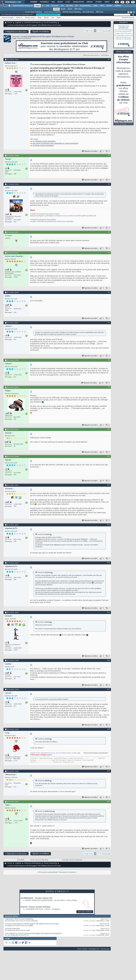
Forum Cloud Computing (34, 12)
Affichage (104, 55)
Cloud (37, 6)
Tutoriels (44, 2)
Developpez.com (94, 949)
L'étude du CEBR (44, 118)
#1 (109, 59)
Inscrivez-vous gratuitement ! (48, 15)
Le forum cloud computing (43, 146)
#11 (108, 456)
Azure (70, 9)
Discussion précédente (48, 872)
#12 (108, 485)
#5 (109, 253)
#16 (108, 660)
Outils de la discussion (91, 55)
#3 (109, 184)
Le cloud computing (12, 929)
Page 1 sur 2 (89, 31)
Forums (33, 2)
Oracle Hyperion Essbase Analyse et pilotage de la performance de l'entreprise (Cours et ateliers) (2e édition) (56, 215)
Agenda (46, 18)
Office (102, 6)
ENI (95, 216)
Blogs (60, 2)
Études (98, 2)
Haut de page (105, 949)
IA (43, 6)
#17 (108, 689)
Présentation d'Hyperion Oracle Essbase (43, 220)
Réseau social (29, 18)
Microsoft (55, 6)
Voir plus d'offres (85, 912)
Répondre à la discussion (16, 32)
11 (103, 383)
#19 (108, 771)
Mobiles (109, 6)
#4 (109, 232)
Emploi (89, 2)
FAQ (53, 2)
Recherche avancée (128, 18)
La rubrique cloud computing (44, 141)
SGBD (95, 6)
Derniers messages (8, 18)
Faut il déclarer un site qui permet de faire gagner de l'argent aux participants (33, 934)
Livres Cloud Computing (52, 12)
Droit (107, 2)
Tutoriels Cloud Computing (72, 12)
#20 (108, 801)
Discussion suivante (67, 872)
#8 (109, 360)
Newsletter (78, 2)
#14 (108, 563)
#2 (109, 155)
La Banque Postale (34, 909)
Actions (18, 18)
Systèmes (118, 6)
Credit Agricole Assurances (39, 900)
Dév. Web (69, 6)
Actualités (21, 860)
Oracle (63, 9)
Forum (10, 23)
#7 (109, 323)
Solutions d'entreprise (32, 23)
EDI (77, 6)
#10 (108, 429)
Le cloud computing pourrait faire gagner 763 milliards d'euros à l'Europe (48, 36)
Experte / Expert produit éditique (36, 907)
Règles (59, 18)
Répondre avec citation (90, 151)
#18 (108, 729)
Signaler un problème (41, 32)
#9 (109, 387)
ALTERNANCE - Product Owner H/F (37, 898)
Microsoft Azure (88, 12)
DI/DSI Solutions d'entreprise (23, 6)
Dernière (106, 31)
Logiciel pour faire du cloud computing (19, 919)
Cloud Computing (50, 23)
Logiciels (18, 23)
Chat (68, 2)
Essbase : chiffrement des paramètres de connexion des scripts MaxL (52, 222)
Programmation (86, 6)
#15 (108, 612)
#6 (109, 292)
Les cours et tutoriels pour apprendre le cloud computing (55, 143)
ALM (48, 6)
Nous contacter (83, 949)
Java (62, 6)
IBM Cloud (78, 9)
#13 (108, 525)
